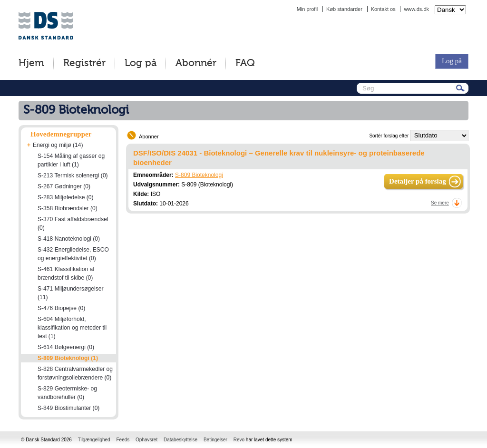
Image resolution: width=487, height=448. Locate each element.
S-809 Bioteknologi (199, 175)
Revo (239, 440)
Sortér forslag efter (389, 136)
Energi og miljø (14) (58, 145)
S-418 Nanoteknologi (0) (69, 239)
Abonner (149, 136)
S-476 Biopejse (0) (61, 308)
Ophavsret (146, 440)
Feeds (123, 440)
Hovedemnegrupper (61, 134)
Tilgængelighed (94, 440)
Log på (141, 63)
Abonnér (196, 63)
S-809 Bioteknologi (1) (68, 358)
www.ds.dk (416, 9)
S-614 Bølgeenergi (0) (66, 347)
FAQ (245, 63)
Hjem (31, 63)
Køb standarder (344, 9)
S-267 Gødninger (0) (64, 186)
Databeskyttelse (180, 440)
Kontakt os (383, 9)
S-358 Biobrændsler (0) (68, 208)
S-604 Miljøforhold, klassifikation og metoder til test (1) (72, 328)
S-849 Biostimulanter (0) (68, 408)
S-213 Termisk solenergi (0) (73, 175)
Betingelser (215, 440)
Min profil (307, 9)
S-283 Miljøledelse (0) (66, 197)
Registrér (84, 63)
